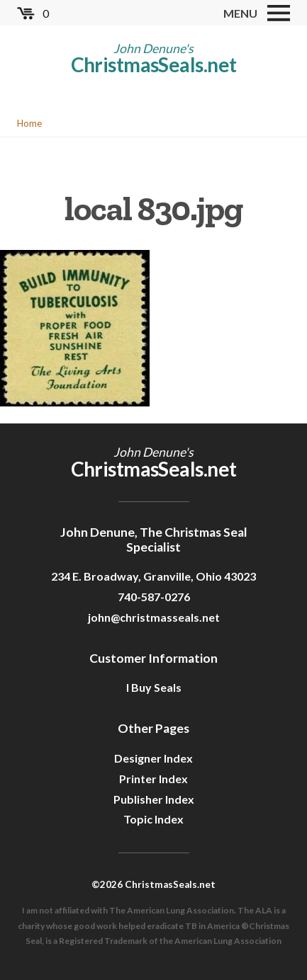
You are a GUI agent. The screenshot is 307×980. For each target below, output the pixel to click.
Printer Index (153, 779)
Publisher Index (154, 799)
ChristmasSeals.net (154, 64)
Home (29, 123)
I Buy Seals (154, 687)
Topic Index (153, 819)
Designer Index (153, 758)
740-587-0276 (154, 597)
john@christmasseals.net (154, 617)
